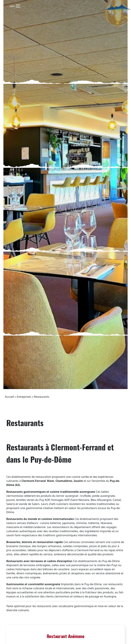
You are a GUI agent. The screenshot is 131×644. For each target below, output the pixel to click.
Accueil (9, 426)
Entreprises (24, 426)
